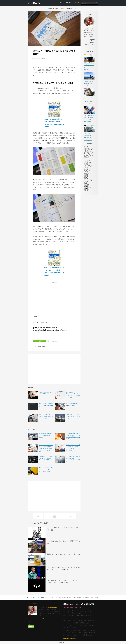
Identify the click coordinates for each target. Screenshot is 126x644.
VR (85, 146)
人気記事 (77, 3)
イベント (86, 163)
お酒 (85, 181)
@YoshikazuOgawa (52, 607)
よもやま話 (87, 157)
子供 (85, 176)
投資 (85, 177)
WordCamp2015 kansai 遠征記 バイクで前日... (89, 83)
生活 (85, 179)
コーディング (87, 154)
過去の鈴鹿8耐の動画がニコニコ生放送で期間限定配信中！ (46, 435)
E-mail (29, 625)
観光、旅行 (87, 187)
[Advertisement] (54, 296)
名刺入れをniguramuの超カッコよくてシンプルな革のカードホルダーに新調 (46, 469)
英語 (85, 186)
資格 (85, 188)
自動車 (86, 185)
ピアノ (86, 190)
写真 (85, 175)
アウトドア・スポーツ (89, 158)
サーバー (86, 155)
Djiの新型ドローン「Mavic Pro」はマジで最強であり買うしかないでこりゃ (46, 458)
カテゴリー (62, 3)
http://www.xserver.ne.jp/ (70, 638)
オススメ (86, 164)
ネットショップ (88, 156)
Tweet (36, 316)
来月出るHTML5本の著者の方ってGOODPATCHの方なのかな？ (46, 405)
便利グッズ (87, 174)
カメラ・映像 (87, 165)
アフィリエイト (88, 153)
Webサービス (87, 148)
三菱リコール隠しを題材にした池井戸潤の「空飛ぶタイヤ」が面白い (46, 417)
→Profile (92, 39)
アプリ (86, 161)
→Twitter (92, 41)
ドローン (86, 171)
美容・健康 (87, 184)
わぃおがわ (34, 3)
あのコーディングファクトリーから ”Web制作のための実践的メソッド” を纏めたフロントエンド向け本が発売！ (46, 448)
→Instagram (92, 43)
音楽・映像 (87, 189)
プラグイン (87, 152)
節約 (85, 182)
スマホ (86, 169)
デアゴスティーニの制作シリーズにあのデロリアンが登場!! (73, 417)
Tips (85, 151)
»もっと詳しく (42, 619)
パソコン (86, 173)
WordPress (69, 3)
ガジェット (87, 166)
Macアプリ (87, 162)
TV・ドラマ (87, 180)
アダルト (86, 160)
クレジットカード (88, 168)
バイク (86, 172)
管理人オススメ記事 (90, 45)
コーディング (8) (36, 346)
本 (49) (44, 346)
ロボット (86, 167)
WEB (85, 147)
